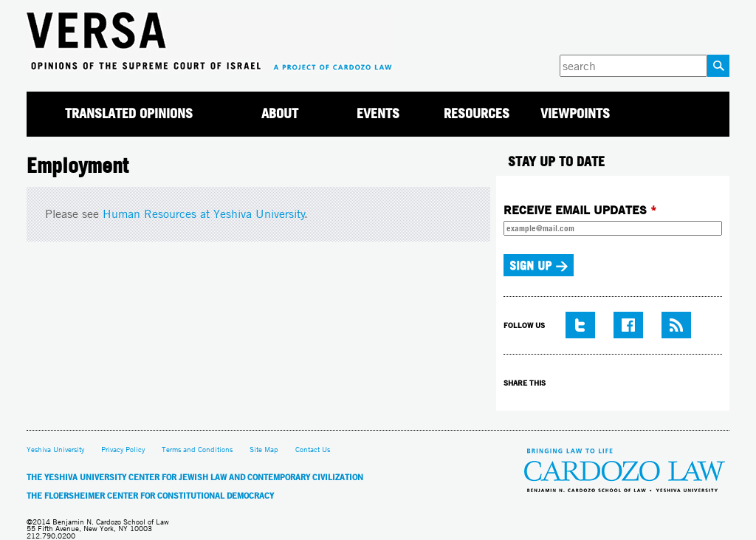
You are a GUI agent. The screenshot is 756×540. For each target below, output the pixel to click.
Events (378, 113)
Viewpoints (575, 113)
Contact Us (313, 450)
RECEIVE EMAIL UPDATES (580, 210)
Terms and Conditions (197, 450)
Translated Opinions (129, 113)
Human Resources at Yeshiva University (204, 214)
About (280, 113)
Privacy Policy (123, 450)
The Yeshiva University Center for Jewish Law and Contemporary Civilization (195, 477)
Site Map (264, 450)
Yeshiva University (55, 450)
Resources (477, 113)
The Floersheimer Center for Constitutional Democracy (150, 496)
